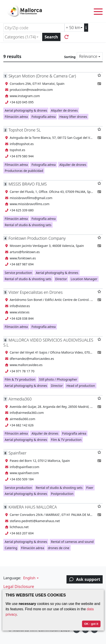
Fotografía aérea (44, 117)
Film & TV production (20, 379)
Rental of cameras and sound (72, 542)
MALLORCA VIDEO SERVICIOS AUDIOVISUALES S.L (48, 342)
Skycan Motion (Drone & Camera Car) (42, 76)
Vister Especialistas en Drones (36, 292)
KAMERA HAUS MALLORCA (33, 507)
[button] (30, 578)
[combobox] (22, 37)
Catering (11, 548)
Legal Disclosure (19, 586)
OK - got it (91, 624)
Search (51, 37)
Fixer (90, 488)
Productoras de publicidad (24, 171)
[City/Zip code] (34, 28)
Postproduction (62, 494)
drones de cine (59, 548)
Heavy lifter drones (73, 117)
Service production (18, 273)
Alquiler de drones (64, 110)
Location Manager (84, 279)
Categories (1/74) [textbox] (20, 37)
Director (61, 279)
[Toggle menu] (98, 12)
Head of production (81, 386)
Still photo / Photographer (58, 379)
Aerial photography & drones (26, 110)
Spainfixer (18, 453)
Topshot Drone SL (25, 130)
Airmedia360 (20, 399)
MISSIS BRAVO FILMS (28, 184)
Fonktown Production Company (37, 238)
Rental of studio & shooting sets (28, 225)
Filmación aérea (16, 117)
